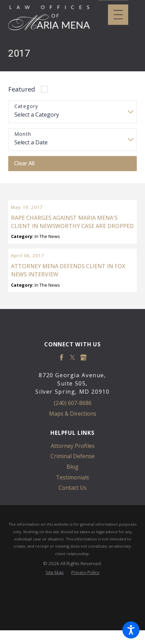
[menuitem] (72, 470)
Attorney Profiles (73, 470)
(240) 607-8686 (73, 427)
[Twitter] (72, 381)
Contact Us (73, 512)
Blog (72, 491)
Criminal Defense (72, 480)
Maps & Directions (73, 438)
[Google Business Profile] (83, 381)
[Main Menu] (118, 15)
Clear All (24, 163)
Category (26, 106)
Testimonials (72, 501)
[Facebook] (62, 381)
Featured (22, 89)
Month (23, 134)
